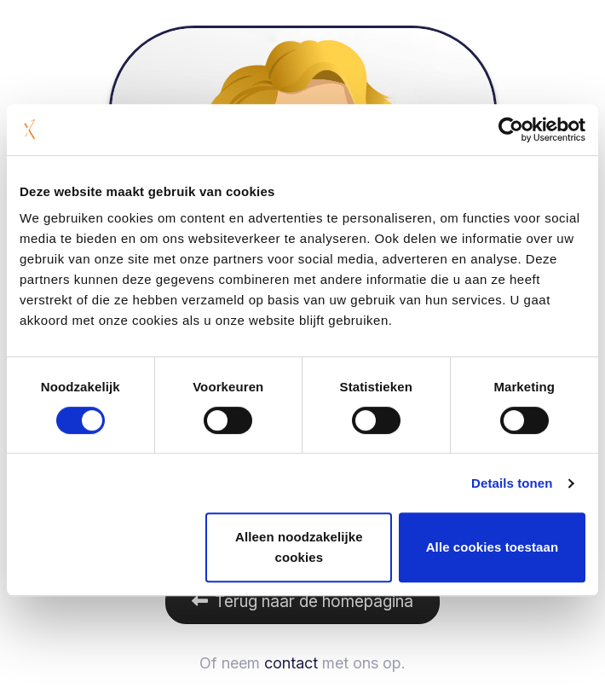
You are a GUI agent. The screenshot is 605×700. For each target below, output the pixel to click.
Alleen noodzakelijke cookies (299, 547)
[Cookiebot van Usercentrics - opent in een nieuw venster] (511, 130)
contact (291, 663)
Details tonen (512, 483)
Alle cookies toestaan (493, 547)
